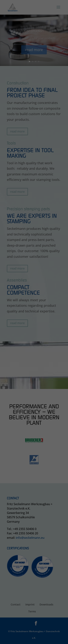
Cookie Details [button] (34, 57)
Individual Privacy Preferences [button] (34, 53)
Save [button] (34, 45)
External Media (47, 25)
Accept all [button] (34, 35)
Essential (15, 25)
